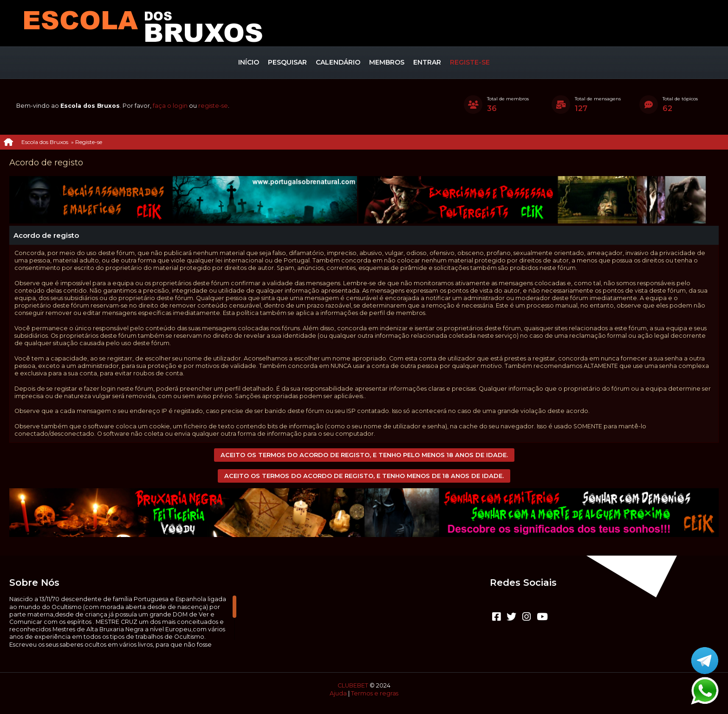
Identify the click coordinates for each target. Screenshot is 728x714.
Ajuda (338, 693)
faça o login (170, 106)
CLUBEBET (353, 685)
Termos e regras (375, 693)
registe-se (213, 106)
